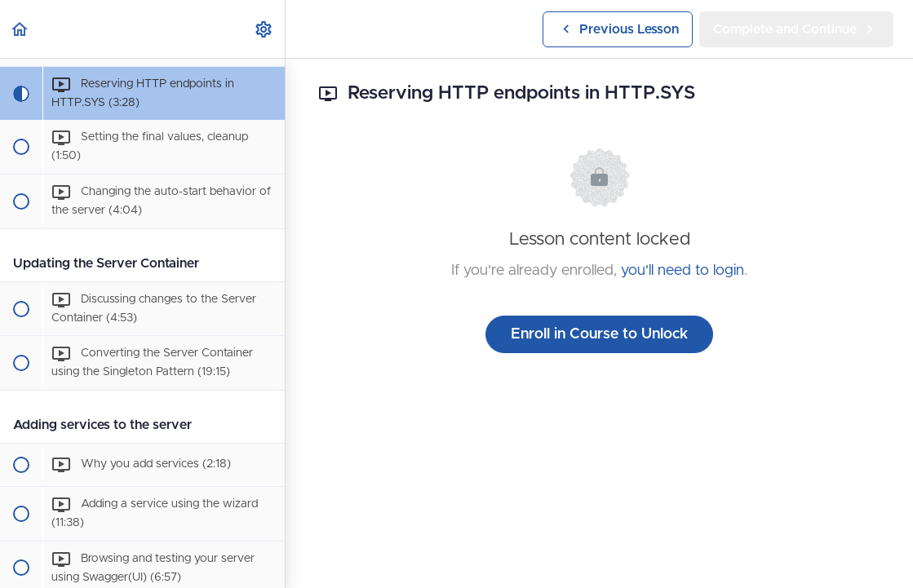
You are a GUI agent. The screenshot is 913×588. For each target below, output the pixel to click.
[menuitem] (264, 29)
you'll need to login (683, 271)
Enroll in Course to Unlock (599, 334)
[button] (20, 29)
